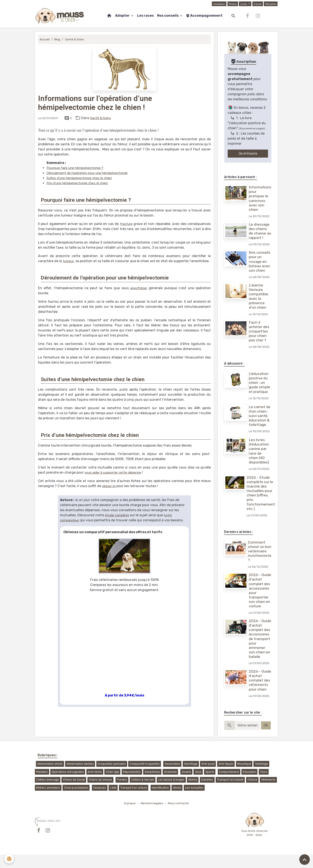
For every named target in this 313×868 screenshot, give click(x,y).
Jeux (198, 785)
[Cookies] (9, 859)
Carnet (257, 4)
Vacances (100, 801)
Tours (264, 785)
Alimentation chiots (50, 777)
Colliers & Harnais (143, 793)
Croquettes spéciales (112, 777)
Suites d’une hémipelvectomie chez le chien (82, 178)
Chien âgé (112, 785)
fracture (126, 224)
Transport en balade (230, 793)
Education (250, 785)
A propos (129, 817)
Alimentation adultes (80, 777)
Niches (193, 793)
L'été (113, 801)
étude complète (118, 515)
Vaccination (172, 777)
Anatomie (170, 785)
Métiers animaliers (48, 801)
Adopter (123, 16)
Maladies (42, 785)
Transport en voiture (134, 801)
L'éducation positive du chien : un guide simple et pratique (260, 383)
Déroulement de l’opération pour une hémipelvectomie (90, 173)
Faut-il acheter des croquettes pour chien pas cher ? (259, 331)
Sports (210, 785)
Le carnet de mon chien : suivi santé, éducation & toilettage (260, 416)
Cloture (252, 793)
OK (266, 739)
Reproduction (132, 785)
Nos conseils (168, 16)
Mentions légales (152, 817)
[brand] (61, 16)
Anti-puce (208, 777)
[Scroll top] (305, 860)
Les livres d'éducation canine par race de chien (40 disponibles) (259, 451)
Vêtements (268, 793)
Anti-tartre (95, 785)
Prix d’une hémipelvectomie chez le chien (80, 183)
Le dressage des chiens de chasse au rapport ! (260, 231)
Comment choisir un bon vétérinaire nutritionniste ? (260, 551)
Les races (145, 16)
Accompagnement (204, 16)
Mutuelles (271, 4)
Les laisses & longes (171, 793)
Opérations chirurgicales (68, 785)
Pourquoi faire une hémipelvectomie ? (77, 168)
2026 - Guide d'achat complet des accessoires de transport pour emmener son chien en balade (260, 645)
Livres (243, 4)
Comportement (229, 785)
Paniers (122, 793)
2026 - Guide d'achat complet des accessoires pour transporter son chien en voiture (260, 593)
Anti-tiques (226, 777)
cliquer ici (110, 486)
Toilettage (261, 777)
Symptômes (152, 785)
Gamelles (207, 793)
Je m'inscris (248, 153)
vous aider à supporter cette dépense (114, 472)
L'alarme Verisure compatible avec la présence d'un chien (259, 296)
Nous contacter (179, 817)
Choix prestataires (76, 801)
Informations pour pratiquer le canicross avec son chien (260, 198)
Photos (232, 4)
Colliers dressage (48, 793)
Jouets (186, 785)
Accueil (45, 39)
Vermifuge (191, 777)
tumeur (69, 261)
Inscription (218, 4)
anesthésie (139, 288)
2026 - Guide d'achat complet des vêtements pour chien (260, 691)
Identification (160, 801)
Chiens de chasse (100, 793)
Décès (177, 801)
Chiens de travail (74, 793)
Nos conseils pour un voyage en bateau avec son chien (260, 261)
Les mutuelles (194, 801)
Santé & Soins (75, 39)
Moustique (244, 777)
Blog (58, 39)
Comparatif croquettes (145, 777)
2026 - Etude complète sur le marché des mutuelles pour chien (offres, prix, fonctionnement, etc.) (262, 493)
